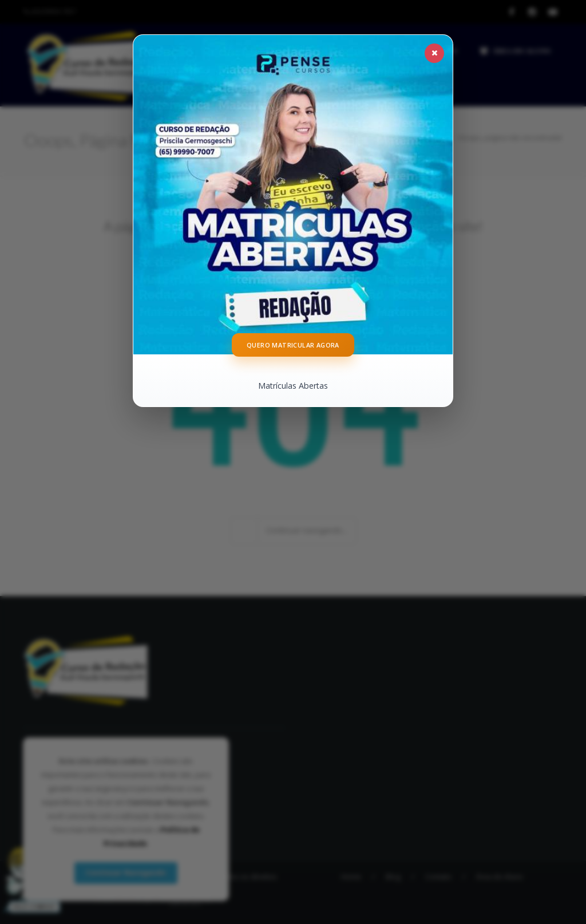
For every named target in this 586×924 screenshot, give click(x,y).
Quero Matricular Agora (293, 345)
